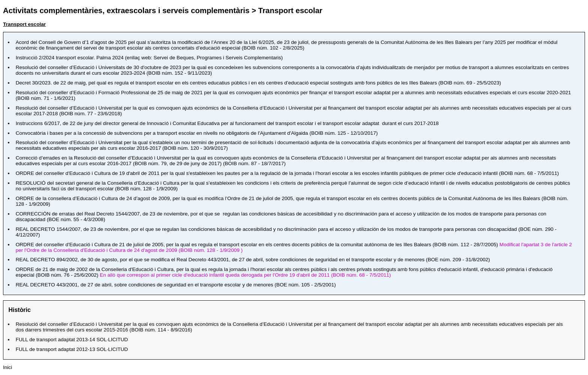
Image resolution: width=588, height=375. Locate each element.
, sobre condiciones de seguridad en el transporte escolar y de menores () (176, 285)
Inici (7, 367)
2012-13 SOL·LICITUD (72, 349)
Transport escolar (24, 24)
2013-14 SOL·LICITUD (72, 340)
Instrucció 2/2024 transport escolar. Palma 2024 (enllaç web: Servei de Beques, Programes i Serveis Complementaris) (149, 58)
